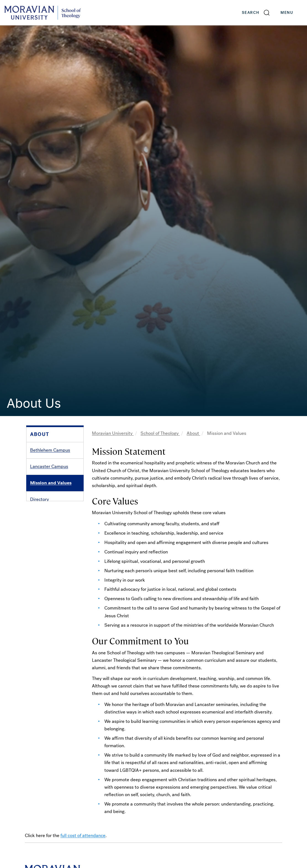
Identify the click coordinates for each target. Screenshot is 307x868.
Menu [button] (292, 13)
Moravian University (113, 433)
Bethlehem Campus (50, 450)
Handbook (41, 548)
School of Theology (160, 433)
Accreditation (44, 516)
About (193, 433)
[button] (256, 13)
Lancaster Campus (49, 466)
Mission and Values (51, 483)
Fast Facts (41, 532)
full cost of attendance (83, 836)
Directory (39, 499)
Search (251, 13)
